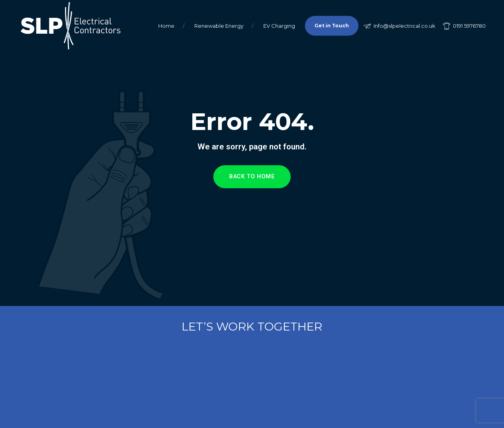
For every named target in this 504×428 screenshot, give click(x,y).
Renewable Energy (219, 26)
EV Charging (279, 26)
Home (166, 26)
